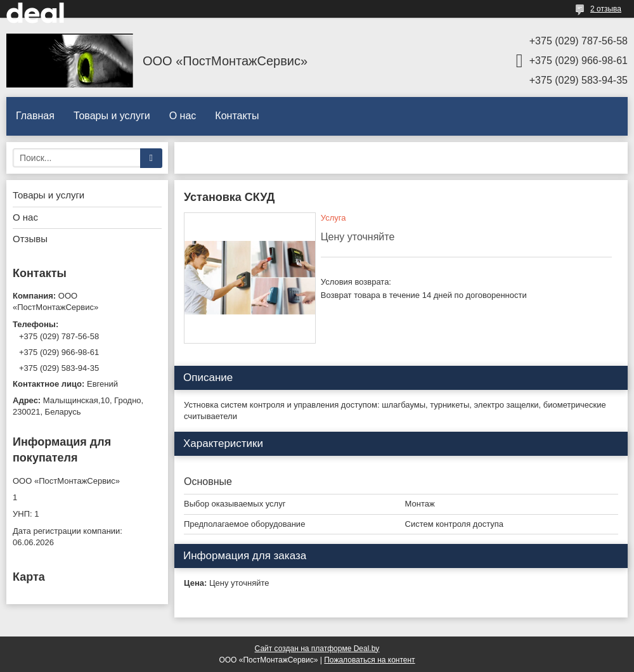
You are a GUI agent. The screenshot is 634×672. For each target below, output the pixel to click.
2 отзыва (606, 9)
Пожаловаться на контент (369, 660)
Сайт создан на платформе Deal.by (317, 649)
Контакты (237, 116)
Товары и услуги (112, 116)
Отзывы (30, 239)
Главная (35, 116)
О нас (183, 116)
